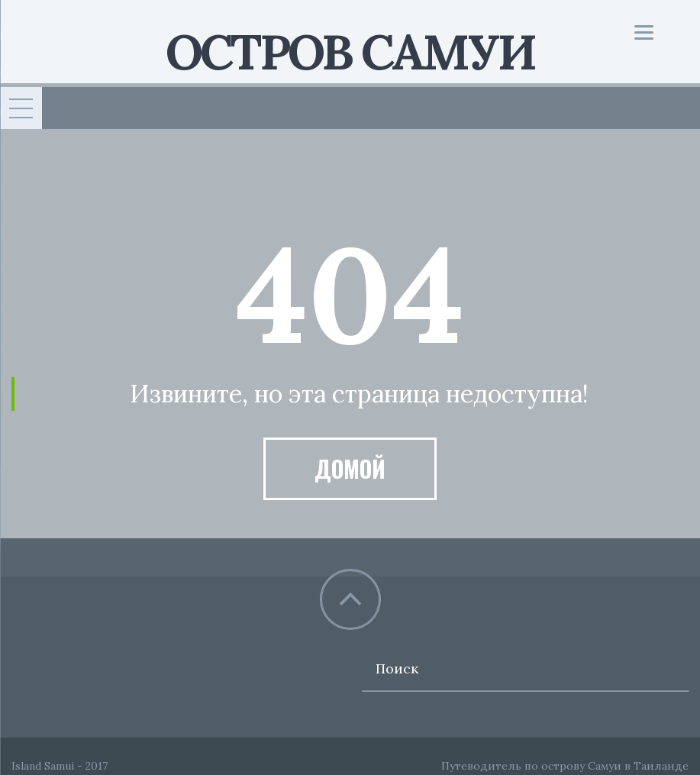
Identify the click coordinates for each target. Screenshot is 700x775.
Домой (350, 468)
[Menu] (644, 32)
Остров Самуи (350, 52)
